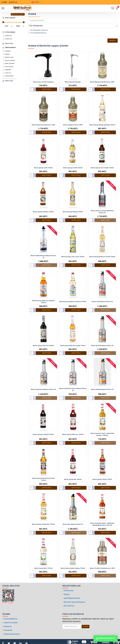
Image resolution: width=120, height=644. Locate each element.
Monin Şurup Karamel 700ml (43, 206)
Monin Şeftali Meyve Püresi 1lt (102, 339)
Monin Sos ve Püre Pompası (43, 77)
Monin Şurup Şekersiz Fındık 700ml (102, 251)
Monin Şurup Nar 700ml (73, 472)
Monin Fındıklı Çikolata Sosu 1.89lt (102, 561)
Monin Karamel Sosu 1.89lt (73, 120)
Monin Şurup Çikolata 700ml (43, 427)
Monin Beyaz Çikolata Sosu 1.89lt (102, 77)
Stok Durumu (10, 32)
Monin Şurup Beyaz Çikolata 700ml (102, 120)
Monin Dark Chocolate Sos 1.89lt (43, 120)
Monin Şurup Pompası (73, 77)
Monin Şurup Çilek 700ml (43, 162)
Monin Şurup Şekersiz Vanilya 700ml (73, 295)
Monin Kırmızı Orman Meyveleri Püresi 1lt (102, 206)
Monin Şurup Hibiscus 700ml (73, 427)
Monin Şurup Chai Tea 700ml (43, 339)
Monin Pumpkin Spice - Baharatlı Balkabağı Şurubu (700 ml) (102, 517)
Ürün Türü (9, 81)
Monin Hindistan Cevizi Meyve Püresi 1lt (73, 383)
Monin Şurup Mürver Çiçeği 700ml (73, 339)
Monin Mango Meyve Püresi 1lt (102, 383)
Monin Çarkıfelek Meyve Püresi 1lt (43, 383)
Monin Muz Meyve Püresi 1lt (73, 517)
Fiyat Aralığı (10, 18)
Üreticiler (9, 44)
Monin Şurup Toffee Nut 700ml (43, 517)
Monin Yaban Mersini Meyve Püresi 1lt (43, 251)
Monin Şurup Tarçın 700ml (102, 472)
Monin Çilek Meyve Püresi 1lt (102, 295)
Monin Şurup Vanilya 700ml (73, 206)
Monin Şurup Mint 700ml (43, 561)
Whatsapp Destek (106, 638)
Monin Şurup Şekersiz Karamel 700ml (43, 295)
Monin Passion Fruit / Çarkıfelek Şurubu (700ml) (102, 427)
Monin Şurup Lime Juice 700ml (73, 251)
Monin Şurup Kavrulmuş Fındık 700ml (43, 472)
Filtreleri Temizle (18, 14)
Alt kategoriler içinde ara (38, 25)
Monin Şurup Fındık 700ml (73, 162)
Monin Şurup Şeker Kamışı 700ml (73, 561)
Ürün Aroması (10, 48)
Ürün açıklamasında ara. (37, 28)
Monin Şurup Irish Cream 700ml (102, 162)
